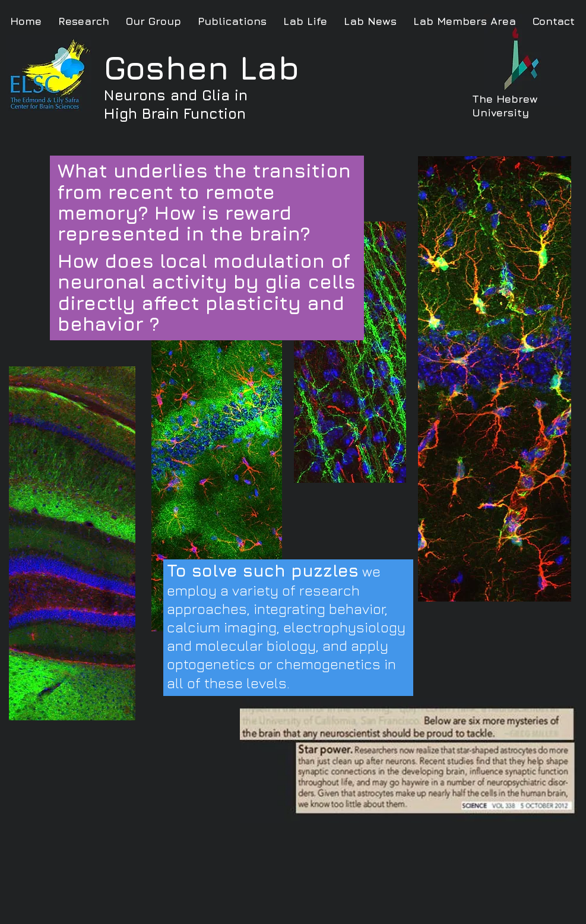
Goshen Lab (202, 67)
